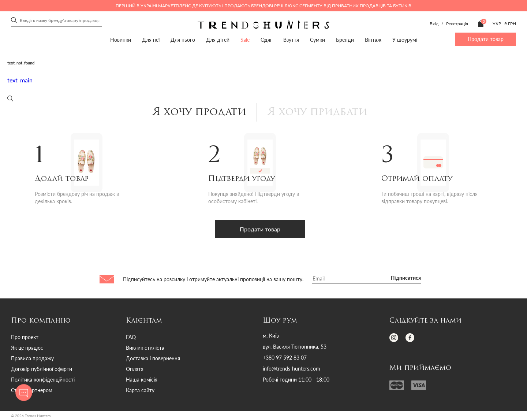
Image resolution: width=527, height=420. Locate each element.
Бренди (345, 40)
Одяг (266, 40)
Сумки (317, 40)
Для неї (151, 40)
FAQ (131, 337)
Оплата (135, 369)
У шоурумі (405, 40)
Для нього (183, 40)
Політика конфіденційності (43, 380)
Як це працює (27, 348)
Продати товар (486, 39)
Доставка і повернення (153, 359)
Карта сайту (140, 391)
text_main (20, 80)
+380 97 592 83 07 (285, 358)
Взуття (291, 40)
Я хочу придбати (317, 112)
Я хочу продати (199, 112)
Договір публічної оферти (42, 369)
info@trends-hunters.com (291, 369)
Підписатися (406, 279)
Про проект (25, 337)
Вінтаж (373, 40)
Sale (245, 40)
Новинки (121, 40)
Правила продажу (32, 359)
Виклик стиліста (145, 348)
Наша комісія (142, 380)
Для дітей (218, 40)
